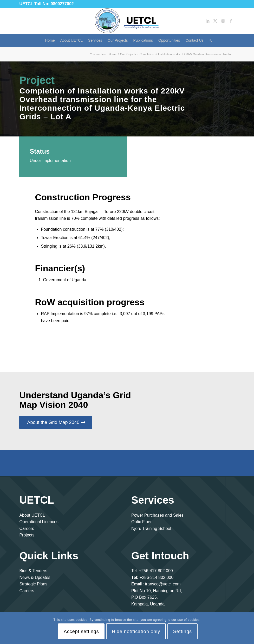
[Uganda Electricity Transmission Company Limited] (127, 21)
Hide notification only (136, 632)
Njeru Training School (151, 529)
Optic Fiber (141, 522)
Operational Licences (39, 522)
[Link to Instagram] (223, 21)
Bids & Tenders (33, 571)
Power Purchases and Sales (157, 515)
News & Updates (35, 577)
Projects (27, 535)
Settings (183, 632)
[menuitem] (50, 40)
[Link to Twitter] (215, 21)
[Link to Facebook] (231, 21)
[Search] (209, 40)
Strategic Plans (33, 584)
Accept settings (81, 632)
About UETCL (32, 515)
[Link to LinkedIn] (207, 21)
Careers (27, 529)
